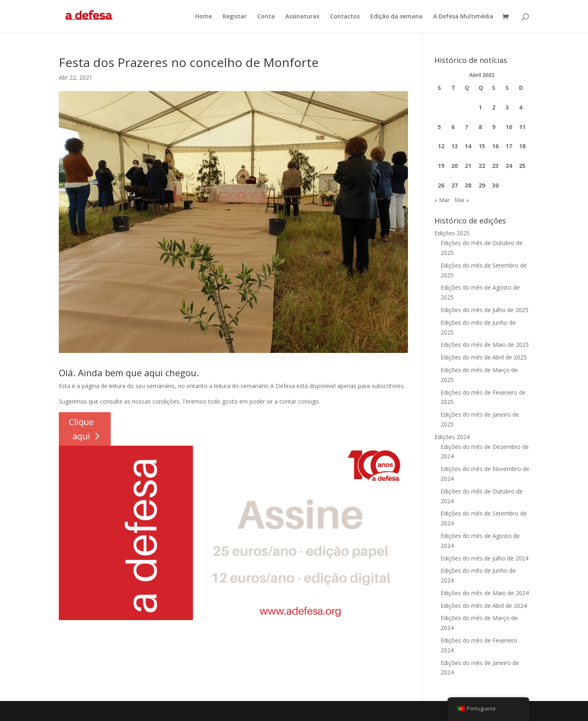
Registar (235, 17)
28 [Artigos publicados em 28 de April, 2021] (468, 185)
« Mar (442, 200)
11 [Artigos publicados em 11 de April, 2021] (522, 127)
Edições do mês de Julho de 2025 (484, 310)
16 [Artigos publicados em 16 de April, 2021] (495, 146)
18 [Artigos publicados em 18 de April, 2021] (522, 146)
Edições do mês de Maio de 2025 (485, 345)
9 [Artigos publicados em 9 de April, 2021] (494, 127)
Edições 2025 (452, 233)
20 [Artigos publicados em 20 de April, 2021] (454, 166)
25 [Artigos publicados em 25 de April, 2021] (522, 166)
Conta (266, 17)
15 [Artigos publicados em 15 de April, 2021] (482, 146)
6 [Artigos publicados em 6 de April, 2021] (453, 127)
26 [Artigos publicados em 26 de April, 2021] (441, 185)
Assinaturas (302, 17)
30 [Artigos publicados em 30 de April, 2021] (495, 185)
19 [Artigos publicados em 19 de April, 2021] (441, 166)
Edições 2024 (452, 437)
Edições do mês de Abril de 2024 (484, 606)
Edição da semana (396, 17)
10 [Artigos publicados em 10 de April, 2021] (509, 127)
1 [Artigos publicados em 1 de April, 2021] (480, 107)
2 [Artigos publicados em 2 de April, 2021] (494, 107)
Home (204, 17)
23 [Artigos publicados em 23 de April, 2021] (495, 166)
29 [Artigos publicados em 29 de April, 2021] (482, 185)
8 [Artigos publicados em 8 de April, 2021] (480, 127)
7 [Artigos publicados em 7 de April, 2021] (466, 127)
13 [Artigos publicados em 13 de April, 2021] (454, 146)
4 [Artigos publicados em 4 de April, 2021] (521, 107)
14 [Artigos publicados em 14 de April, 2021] (468, 146)
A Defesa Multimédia (463, 17)
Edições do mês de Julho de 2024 (484, 558)
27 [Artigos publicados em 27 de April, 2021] (454, 185)
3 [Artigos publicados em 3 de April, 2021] (507, 107)
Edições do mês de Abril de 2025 (484, 357)
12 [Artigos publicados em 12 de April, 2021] (441, 146)
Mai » (462, 200)
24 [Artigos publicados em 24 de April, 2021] (509, 166)
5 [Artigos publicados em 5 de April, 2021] (439, 127)
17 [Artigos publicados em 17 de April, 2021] (509, 146)
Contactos (345, 17)
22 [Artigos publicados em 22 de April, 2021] (482, 166)
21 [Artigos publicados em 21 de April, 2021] (468, 166)
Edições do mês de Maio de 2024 (485, 593)
